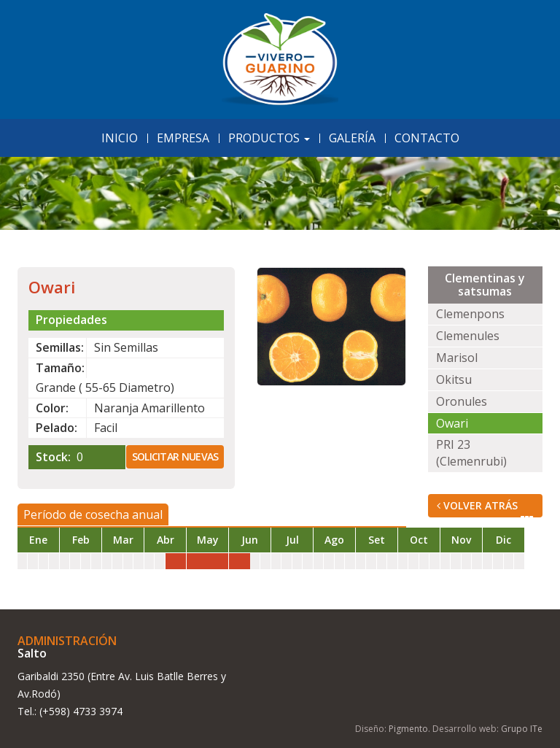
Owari (452, 423)
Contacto (427, 138)
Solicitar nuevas (175, 456)
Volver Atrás (486, 508)
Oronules (462, 401)
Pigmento (408, 729)
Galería (352, 138)
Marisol (457, 358)
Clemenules (468, 336)
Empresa (183, 138)
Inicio (120, 138)
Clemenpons (470, 314)
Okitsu (454, 379)
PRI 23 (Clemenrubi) (471, 453)
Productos (269, 138)
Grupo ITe (522, 729)
